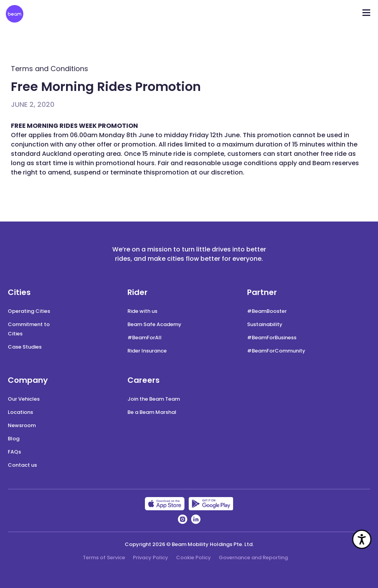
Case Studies (25, 347)
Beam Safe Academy (154, 324)
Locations (20, 412)
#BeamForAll (145, 338)
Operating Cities (29, 311)
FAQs (14, 452)
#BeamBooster (267, 311)
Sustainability (265, 324)
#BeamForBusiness (272, 338)
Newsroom (22, 425)
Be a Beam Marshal (152, 412)
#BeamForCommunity (276, 351)
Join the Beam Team (154, 399)
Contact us (22, 465)
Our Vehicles (24, 399)
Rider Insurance (147, 351)
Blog (14, 439)
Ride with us (142, 311)
